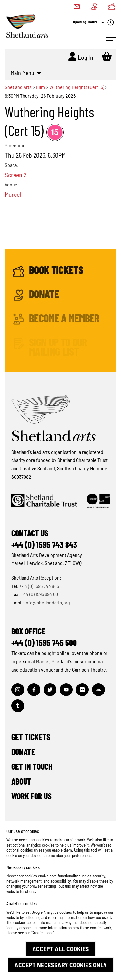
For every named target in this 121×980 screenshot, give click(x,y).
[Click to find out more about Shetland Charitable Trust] (44, 501)
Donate (36, 295)
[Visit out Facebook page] (34, 690)
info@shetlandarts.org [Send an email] (47, 602)
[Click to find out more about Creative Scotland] (98, 501)
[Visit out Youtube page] (66, 690)
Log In (81, 57)
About (21, 781)
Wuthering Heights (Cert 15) (77, 87)
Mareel (13, 194)
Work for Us (31, 796)
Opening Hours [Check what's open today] (93, 23)
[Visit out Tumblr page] (18, 706)
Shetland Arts (19, 87)
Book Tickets (48, 271)
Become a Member (56, 319)
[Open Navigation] (111, 38)
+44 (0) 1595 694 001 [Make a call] (40, 594)
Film (40, 87)
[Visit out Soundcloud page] (98, 690)
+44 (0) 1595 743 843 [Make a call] (39, 586)
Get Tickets (31, 737)
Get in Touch (32, 766)
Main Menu (26, 73)
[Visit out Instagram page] (18, 690)
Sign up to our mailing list (50, 347)
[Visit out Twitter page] (50, 690)
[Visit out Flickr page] (82, 690)
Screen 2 (16, 175)
